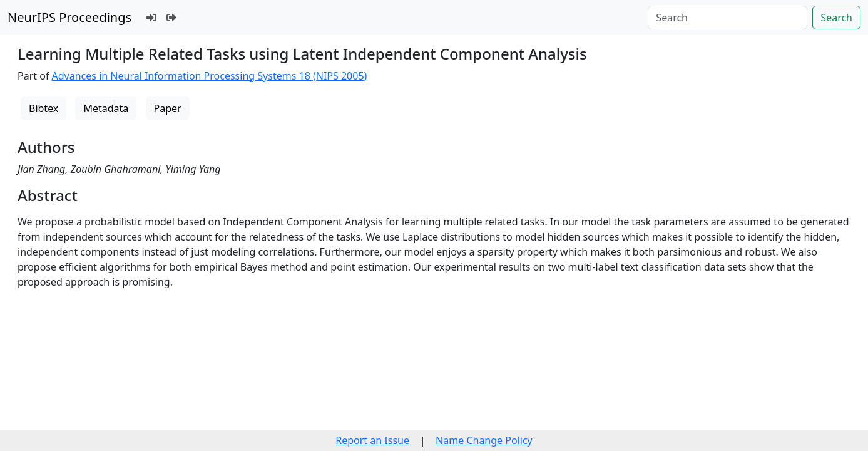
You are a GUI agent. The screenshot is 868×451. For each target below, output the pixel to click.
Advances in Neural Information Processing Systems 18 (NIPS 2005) (210, 76)
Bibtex (43, 108)
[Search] (728, 18)
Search (836, 18)
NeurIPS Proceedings (69, 17)
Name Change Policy (484, 440)
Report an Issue (372, 440)
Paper (168, 108)
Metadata (106, 108)
